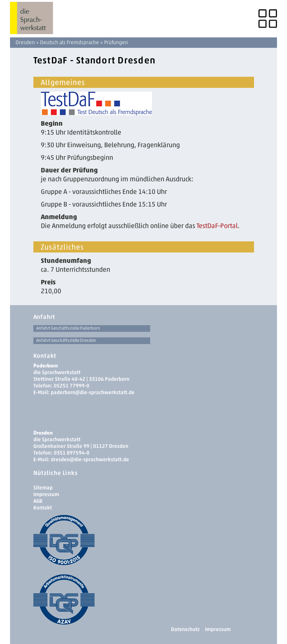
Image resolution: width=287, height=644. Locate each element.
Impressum (46, 494)
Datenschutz (185, 629)
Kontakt (43, 508)
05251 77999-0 (72, 386)
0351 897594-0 (72, 453)
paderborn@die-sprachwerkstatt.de (93, 392)
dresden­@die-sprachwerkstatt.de (90, 460)
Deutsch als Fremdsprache (70, 42)
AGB (38, 501)
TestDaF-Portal (217, 226)
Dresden (25, 42)
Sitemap (43, 488)
